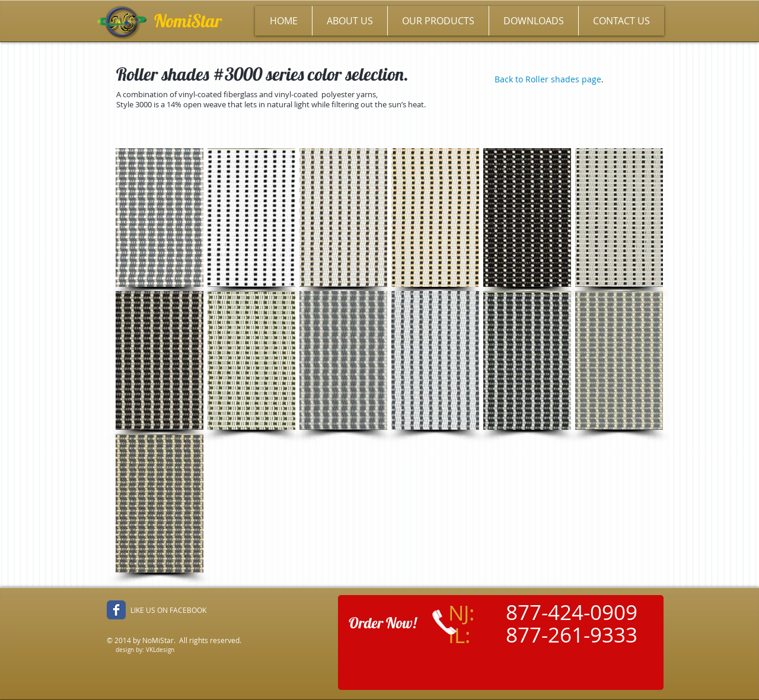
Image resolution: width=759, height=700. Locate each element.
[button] (160, 218)
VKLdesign (160, 650)
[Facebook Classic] (116, 610)
